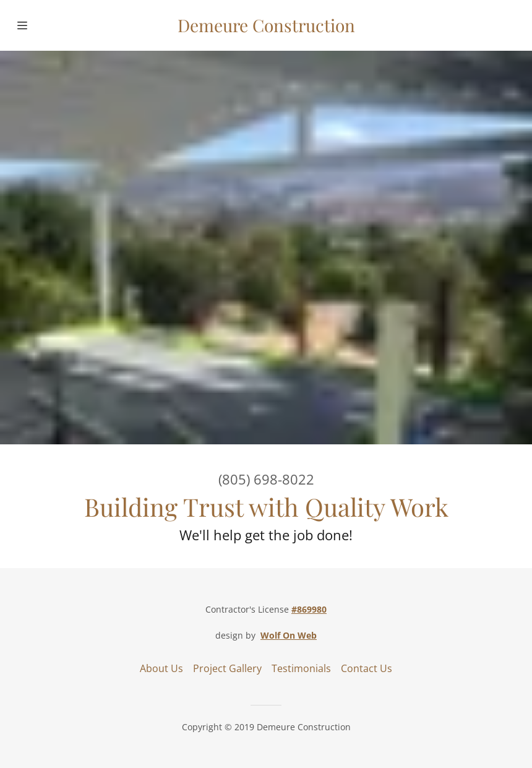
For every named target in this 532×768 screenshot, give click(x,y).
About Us (161, 668)
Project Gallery (227, 668)
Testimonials (301, 668)
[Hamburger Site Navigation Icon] (40, 25)
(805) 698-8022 (266, 479)
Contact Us (367, 668)
